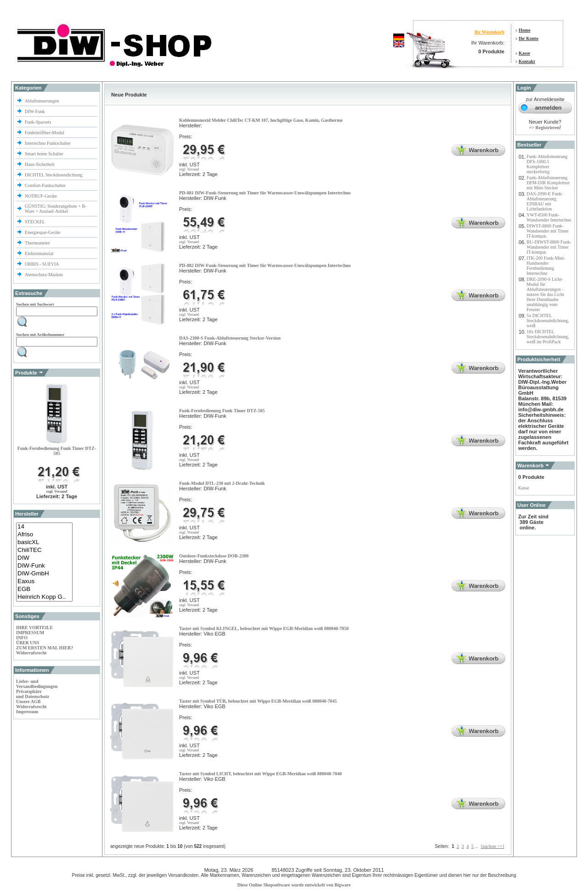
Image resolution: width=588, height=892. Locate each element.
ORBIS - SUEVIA (42, 264)
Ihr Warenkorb (489, 32)
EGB (44, 589)
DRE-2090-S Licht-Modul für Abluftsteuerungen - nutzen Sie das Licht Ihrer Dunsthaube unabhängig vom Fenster (545, 294)
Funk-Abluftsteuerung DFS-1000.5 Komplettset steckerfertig (547, 164)
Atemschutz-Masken (44, 275)
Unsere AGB (28, 702)
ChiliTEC (44, 550)
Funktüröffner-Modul (45, 133)
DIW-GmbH (44, 574)
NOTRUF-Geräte (41, 196)
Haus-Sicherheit (40, 164)
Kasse (524, 53)
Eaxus (44, 582)
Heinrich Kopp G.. (44, 597)
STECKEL (35, 222)
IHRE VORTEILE (34, 628)
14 (44, 527)
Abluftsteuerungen (42, 101)
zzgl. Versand (57, 491)
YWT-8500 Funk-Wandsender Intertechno (549, 217)
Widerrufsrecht (31, 653)
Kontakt (527, 61)
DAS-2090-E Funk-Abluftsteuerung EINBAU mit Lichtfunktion (545, 201)
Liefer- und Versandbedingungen (37, 684)
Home (525, 30)
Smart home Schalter (45, 154)
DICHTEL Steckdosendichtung (54, 175)
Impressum (27, 712)
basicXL (44, 543)
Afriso (44, 535)
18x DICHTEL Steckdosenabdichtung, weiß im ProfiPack (548, 337)
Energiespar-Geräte (42, 232)
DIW (44, 558)
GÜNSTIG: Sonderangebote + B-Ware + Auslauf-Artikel (56, 209)
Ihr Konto (529, 38)
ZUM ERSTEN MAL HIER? (45, 648)
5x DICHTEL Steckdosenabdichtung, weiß (548, 321)
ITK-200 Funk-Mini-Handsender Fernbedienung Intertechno (546, 266)
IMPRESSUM (30, 633)
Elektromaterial (40, 253)
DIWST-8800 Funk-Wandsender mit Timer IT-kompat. (547, 231)
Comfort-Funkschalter (46, 185)
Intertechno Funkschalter (48, 143)
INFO (22, 638)
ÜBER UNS (28, 643)
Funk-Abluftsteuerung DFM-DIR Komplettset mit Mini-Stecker (548, 183)
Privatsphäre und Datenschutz (33, 694)
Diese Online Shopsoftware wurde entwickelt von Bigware (294, 885)
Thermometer (38, 243)
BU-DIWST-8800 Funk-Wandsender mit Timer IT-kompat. (549, 247)
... (477, 846)
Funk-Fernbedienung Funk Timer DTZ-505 (57, 451)
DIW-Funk (35, 111)
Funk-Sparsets (39, 122)
